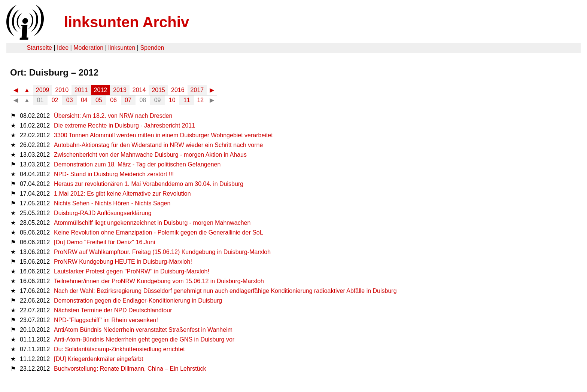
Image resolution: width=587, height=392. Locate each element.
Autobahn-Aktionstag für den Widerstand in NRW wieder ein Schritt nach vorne (158, 145)
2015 (158, 90)
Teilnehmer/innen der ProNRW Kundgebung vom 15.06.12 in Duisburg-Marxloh (159, 281)
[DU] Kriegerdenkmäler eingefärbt (98, 359)
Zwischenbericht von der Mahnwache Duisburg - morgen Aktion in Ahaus (150, 155)
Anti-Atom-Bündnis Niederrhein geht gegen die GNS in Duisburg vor (144, 339)
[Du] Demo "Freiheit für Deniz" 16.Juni (104, 242)
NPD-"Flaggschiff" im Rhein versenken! (106, 320)
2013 (120, 90)
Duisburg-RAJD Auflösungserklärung (103, 213)
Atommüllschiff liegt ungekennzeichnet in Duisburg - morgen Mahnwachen (152, 223)
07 (128, 100)
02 (55, 100)
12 (200, 100)
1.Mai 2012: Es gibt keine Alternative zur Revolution (122, 194)
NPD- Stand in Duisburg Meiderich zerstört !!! (114, 174)
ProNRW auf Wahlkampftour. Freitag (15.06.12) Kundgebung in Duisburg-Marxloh (162, 252)
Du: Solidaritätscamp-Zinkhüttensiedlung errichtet (119, 349)
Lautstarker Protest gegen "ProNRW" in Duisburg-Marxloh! (132, 271)
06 (113, 100)
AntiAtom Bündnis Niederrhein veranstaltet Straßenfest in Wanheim (143, 330)
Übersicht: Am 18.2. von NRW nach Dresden (113, 116)
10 (172, 100)
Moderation (88, 48)
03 (70, 100)
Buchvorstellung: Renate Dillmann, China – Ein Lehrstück (130, 369)
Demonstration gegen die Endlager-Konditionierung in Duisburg (138, 301)
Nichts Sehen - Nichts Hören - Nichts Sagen (112, 203)
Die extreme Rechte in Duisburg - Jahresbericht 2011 (124, 125)
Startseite (39, 48)
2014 (139, 90)
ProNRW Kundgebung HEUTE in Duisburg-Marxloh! (123, 262)
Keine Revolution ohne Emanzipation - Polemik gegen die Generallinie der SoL (159, 232)
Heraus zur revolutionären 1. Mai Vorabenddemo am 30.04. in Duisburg (149, 184)
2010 (62, 90)
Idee (63, 48)
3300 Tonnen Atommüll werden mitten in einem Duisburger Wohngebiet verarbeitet (163, 135)
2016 (178, 90)
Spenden (152, 48)
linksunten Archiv (127, 22)
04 (84, 100)
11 (187, 100)
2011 (81, 90)
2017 (197, 90)
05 (99, 100)
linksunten (122, 48)
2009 (43, 90)
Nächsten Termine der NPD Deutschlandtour (113, 310)
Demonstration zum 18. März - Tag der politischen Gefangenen (137, 164)
